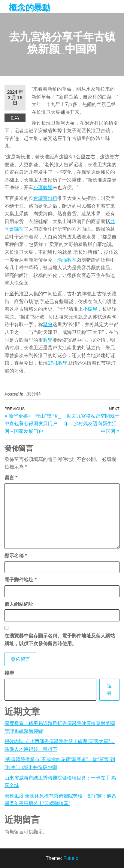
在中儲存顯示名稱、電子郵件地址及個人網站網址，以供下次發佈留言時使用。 (60, 640)
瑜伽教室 (67, 260)
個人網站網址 (19, 604)
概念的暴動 (30, 8)
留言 (11, 478)
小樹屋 (90, 309)
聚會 (48, 324)
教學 (48, 340)
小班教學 (43, 187)
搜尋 (9, 673)
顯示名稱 (16, 556)
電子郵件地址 (21, 580)
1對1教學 (58, 363)
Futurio (71, 858)
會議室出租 (45, 198)
